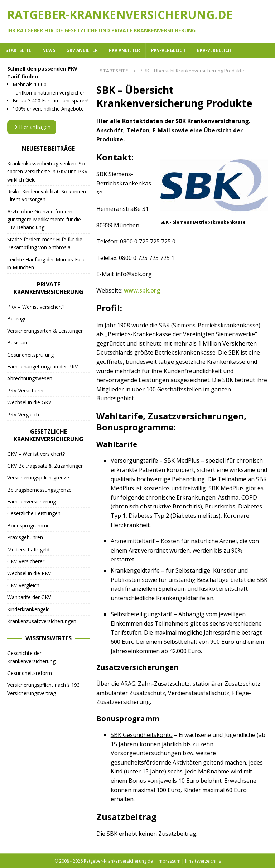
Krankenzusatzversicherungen (42, 621)
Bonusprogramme (28, 525)
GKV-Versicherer (26, 561)
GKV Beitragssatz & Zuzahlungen (45, 466)
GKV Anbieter (82, 50)
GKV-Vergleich (214, 50)
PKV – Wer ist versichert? (36, 307)
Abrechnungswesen (30, 378)
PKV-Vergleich (168, 50)
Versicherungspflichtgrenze (38, 478)
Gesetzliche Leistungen (34, 513)
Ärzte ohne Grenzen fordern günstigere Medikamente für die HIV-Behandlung (44, 220)
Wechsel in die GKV (29, 402)
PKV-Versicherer (26, 390)
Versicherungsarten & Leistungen (45, 331)
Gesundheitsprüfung (30, 355)
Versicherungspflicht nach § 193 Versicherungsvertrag (44, 689)
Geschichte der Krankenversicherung (31, 657)
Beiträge (17, 319)
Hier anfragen (32, 127)
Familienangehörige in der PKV (42, 367)
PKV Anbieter (124, 50)
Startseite (18, 50)
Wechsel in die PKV (29, 573)
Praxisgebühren (25, 537)
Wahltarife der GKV (29, 597)
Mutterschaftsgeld (28, 549)
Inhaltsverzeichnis (203, 861)
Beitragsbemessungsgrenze (39, 490)
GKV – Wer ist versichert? (36, 454)
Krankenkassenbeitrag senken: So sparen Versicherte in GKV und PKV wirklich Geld (47, 172)
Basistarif (18, 343)
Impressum (169, 861)
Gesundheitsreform (30, 673)
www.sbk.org (142, 290)
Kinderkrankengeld (28, 609)
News (49, 50)
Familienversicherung (32, 501)
